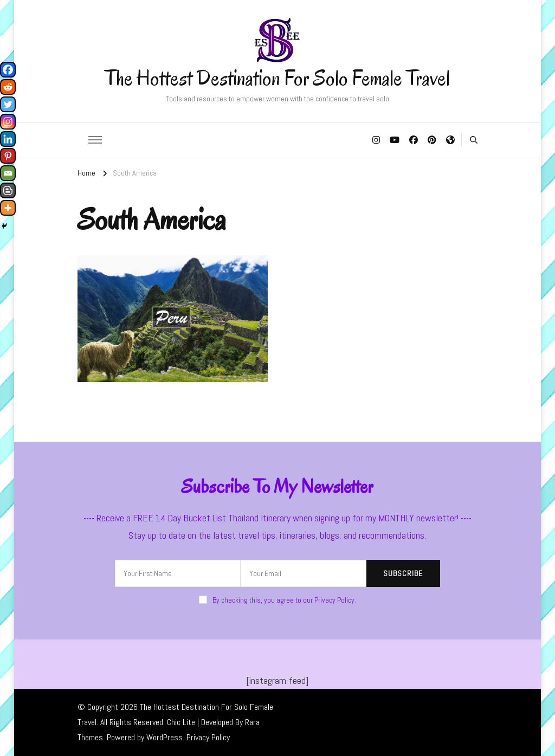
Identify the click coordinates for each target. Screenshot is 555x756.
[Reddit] (8, 87)
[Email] (8, 173)
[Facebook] (8, 70)
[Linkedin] (8, 139)
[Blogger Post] (8, 190)
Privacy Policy (208, 737)
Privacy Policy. (335, 600)
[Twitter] (8, 104)
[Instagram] (8, 122)
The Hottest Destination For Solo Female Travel (277, 78)
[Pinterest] (8, 156)
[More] (8, 208)
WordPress (164, 737)
